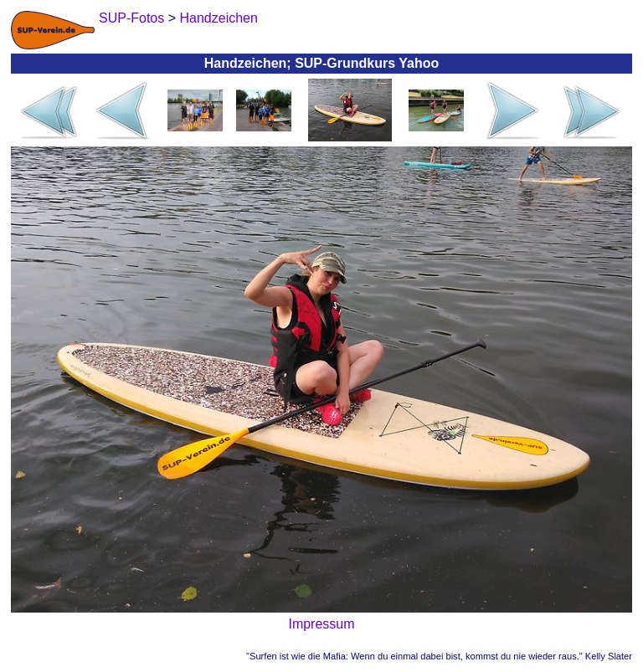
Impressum (321, 624)
